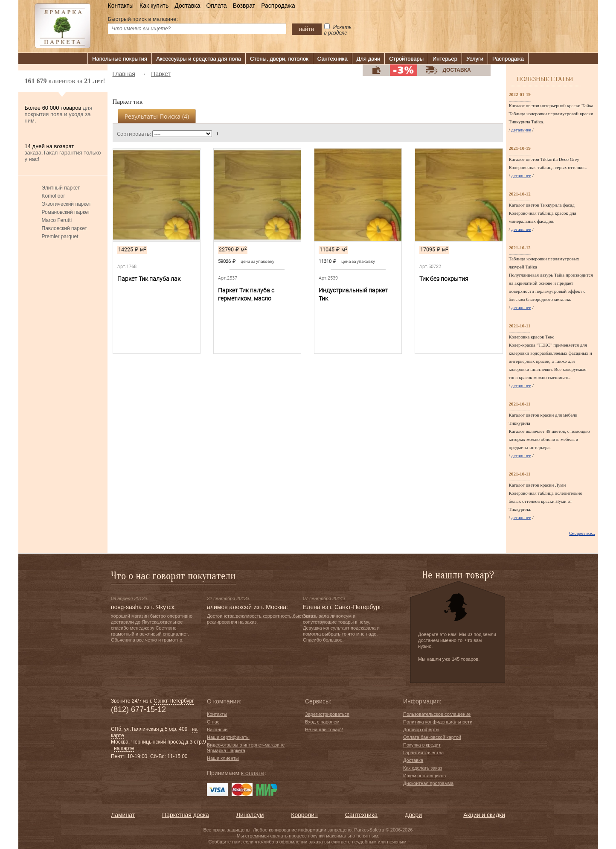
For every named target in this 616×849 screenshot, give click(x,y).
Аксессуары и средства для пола (199, 59)
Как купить (154, 6)
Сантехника (333, 59)
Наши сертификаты (228, 737)
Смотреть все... (582, 534)
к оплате (253, 773)
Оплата (216, 6)
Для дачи (369, 59)
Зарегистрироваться (327, 714)
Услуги (475, 59)
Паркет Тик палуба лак (149, 279)
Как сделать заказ (423, 768)
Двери (413, 815)
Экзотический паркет (67, 204)
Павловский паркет (64, 228)
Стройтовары (406, 59)
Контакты (121, 6)
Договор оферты (421, 729)
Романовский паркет (66, 212)
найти (307, 29)
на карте (124, 748)
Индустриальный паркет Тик (353, 294)
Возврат (244, 6)
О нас (213, 722)
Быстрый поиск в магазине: (143, 19)
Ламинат (123, 815)
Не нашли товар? (324, 729)
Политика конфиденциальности (438, 722)
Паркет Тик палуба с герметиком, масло (246, 294)
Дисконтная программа (428, 783)
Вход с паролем (322, 722)
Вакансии (217, 729)
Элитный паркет (61, 188)
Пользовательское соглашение (437, 714)
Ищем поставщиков (424, 776)
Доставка (187, 6)
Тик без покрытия (444, 279)
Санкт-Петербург (174, 701)
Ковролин (304, 815)
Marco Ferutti (57, 220)
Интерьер (445, 59)
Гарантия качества (423, 753)
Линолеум (250, 815)
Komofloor (54, 196)
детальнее (521, 130)
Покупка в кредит (422, 745)
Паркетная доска (186, 815)
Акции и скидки (484, 815)
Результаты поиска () (157, 116)
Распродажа (278, 6)
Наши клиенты (223, 758)
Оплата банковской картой (432, 737)
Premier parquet (60, 236)
